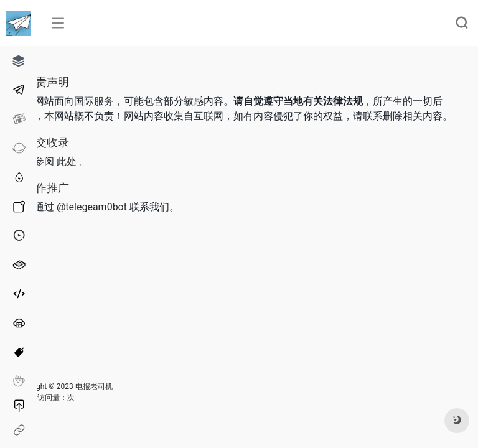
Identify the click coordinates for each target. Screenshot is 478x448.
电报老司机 (94, 386)
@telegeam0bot (92, 207)
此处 (67, 161)
